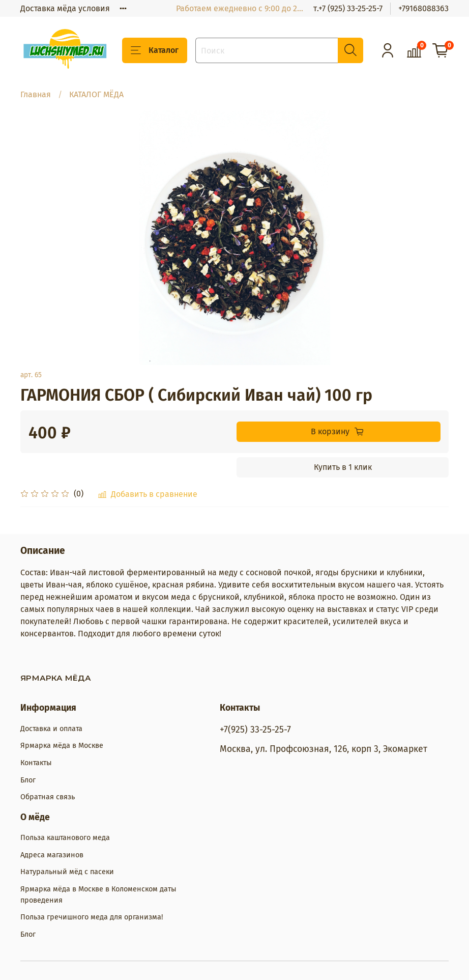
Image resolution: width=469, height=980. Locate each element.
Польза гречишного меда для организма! (92, 917)
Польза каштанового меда (65, 838)
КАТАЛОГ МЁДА (96, 94)
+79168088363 (423, 8)
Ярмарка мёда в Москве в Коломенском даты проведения (98, 895)
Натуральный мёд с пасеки (67, 872)
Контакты (36, 763)
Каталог (155, 50)
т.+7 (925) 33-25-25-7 (348, 8)
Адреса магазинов (52, 855)
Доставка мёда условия (65, 8)
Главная (36, 94)
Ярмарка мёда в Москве (62, 746)
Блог (28, 780)
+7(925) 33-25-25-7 (255, 730)
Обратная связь (48, 797)
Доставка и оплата (51, 729)
